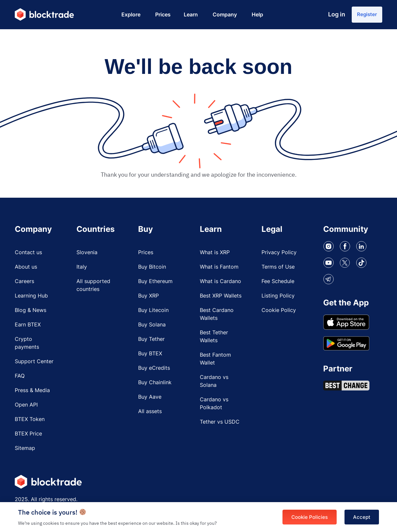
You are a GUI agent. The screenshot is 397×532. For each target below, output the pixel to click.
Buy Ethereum (155, 283)
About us (26, 269)
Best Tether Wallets (214, 339)
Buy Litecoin (153, 312)
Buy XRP (148, 298)
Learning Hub (31, 298)
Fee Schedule (278, 283)
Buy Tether (151, 341)
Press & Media (32, 392)
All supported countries (93, 287)
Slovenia (87, 255)
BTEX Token (30, 421)
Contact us (28, 255)
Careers (24, 283)
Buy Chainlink (155, 385)
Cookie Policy (279, 312)
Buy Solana (152, 327)
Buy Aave (150, 399)
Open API (26, 407)
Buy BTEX (150, 356)
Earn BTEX (28, 327)
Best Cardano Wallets (217, 316)
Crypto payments (27, 345)
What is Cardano (220, 283)
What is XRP (215, 255)
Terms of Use (278, 269)
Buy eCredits (154, 370)
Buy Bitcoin (152, 269)
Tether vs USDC (220, 424)
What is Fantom (219, 269)
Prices (146, 255)
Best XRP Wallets (221, 298)
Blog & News (31, 312)
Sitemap (25, 450)
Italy (82, 269)
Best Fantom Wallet (215, 361)
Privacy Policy (279, 255)
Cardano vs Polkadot (214, 406)
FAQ (20, 378)
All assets (150, 413)
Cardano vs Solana (214, 383)
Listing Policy (278, 298)
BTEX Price (28, 436)
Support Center (34, 364)
